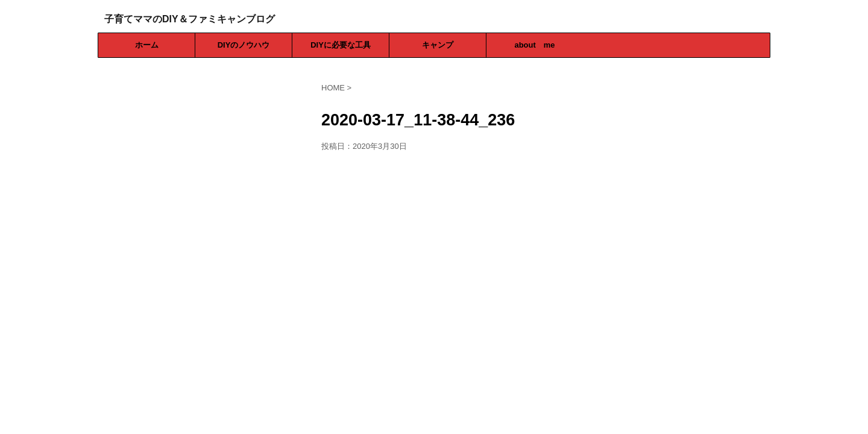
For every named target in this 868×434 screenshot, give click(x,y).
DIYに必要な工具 (341, 45)
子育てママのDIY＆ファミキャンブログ (190, 19)
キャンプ (438, 45)
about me (534, 45)
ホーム (147, 45)
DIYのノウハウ (244, 45)
